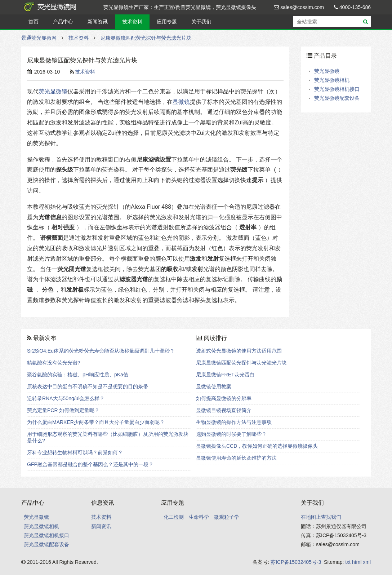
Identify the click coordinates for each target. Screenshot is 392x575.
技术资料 (132, 22)
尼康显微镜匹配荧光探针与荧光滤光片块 (146, 38)
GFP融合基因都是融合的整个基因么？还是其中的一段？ (90, 464)
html (357, 562)
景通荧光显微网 (57, 7)
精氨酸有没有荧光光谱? (54, 363)
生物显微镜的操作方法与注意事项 (234, 422)
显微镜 (181, 102)
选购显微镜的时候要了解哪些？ (231, 434)
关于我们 (201, 22)
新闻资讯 (98, 22)
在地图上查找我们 (321, 517)
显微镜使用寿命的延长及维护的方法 (236, 458)
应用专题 (167, 22)
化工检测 (174, 517)
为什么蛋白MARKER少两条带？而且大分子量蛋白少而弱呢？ (96, 422)
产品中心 (63, 22)
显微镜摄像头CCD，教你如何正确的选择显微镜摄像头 (257, 446)
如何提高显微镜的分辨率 (224, 398)
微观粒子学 (227, 517)
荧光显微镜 (53, 91)
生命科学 (199, 517)
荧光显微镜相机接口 (337, 89)
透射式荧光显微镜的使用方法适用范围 (239, 351)
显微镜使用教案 (214, 386)
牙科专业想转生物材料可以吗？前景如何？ (75, 452)
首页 (34, 22)
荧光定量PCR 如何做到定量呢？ (63, 410)
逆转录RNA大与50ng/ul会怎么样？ (66, 398)
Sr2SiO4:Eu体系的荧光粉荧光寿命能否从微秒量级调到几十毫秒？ (101, 351)
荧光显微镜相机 (332, 80)
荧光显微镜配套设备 (337, 98)
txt (348, 562)
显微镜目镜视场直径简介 (224, 410)
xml (367, 562)
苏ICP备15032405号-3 (296, 562)
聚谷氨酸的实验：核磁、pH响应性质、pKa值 (78, 375)
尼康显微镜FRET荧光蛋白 (225, 375)
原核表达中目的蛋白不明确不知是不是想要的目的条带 (88, 386)
